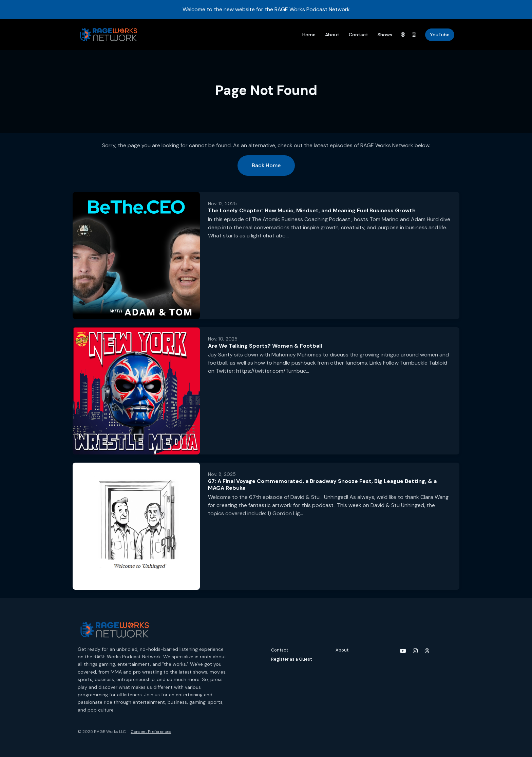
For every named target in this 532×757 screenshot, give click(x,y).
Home (309, 35)
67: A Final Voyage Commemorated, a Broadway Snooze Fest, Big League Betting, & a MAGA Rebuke (322, 485)
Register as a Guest (291, 659)
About (332, 35)
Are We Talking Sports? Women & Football (265, 346)
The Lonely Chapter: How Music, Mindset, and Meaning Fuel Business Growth (312, 210)
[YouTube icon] (403, 651)
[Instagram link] (414, 35)
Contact (358, 35)
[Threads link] (403, 35)
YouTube (440, 35)
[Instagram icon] (415, 651)
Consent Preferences (151, 732)
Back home (266, 165)
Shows (385, 35)
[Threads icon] (427, 651)
